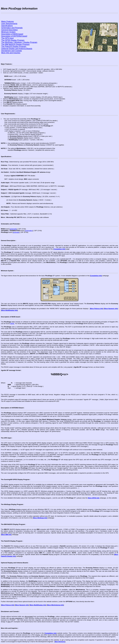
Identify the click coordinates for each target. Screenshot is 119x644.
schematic (13, 229)
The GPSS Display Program (13, 40)
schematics (29, 231)
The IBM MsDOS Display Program (15, 44)
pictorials (16, 232)
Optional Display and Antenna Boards (17, 49)
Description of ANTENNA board (14, 36)
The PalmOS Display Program (14, 47)
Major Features (8, 21)
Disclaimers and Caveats (12, 51)
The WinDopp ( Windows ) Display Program (19, 42)
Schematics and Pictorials (12, 28)
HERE (12, 324)
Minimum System (8, 32)
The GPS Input (7, 38)
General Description (9, 30)
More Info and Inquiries (11, 53)
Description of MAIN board (12, 34)
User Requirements (9, 24)
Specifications (7, 26)
